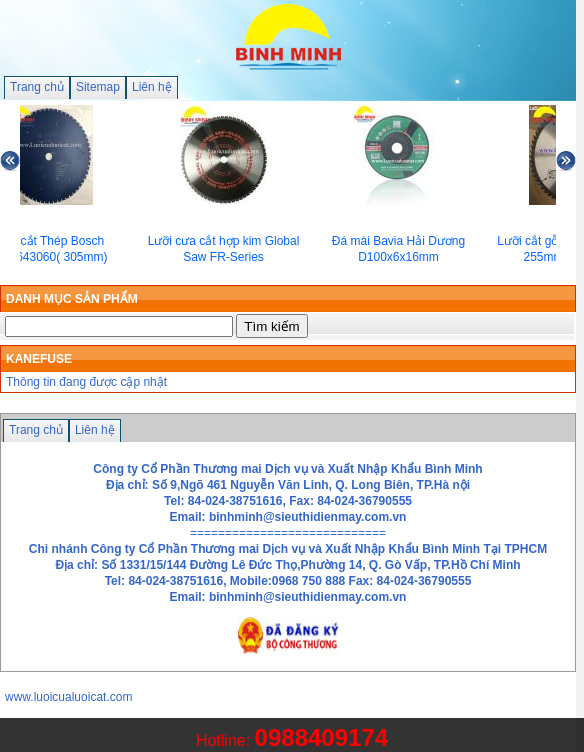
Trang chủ (37, 87)
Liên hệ (152, 87)
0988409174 (321, 737)
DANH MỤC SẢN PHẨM (72, 299)
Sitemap (98, 87)
